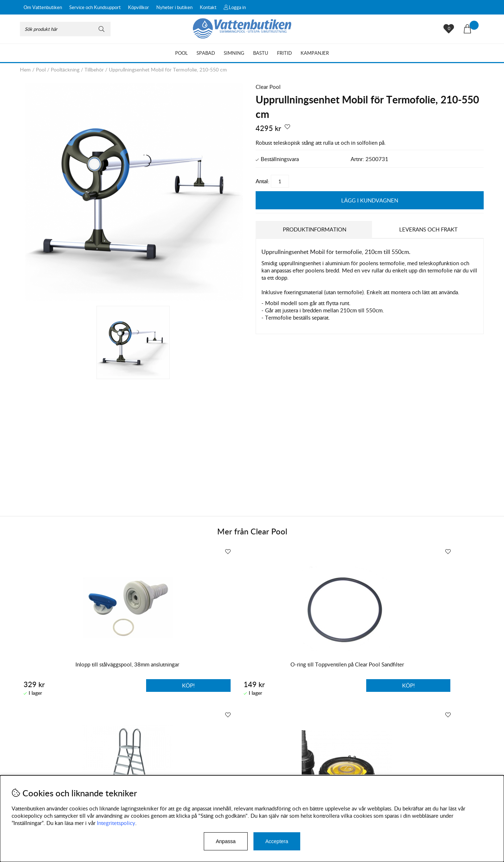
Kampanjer (315, 53)
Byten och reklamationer (49, 771)
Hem (25, 69)
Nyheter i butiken (174, 7)
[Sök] (65, 29)
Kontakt (208, 7)
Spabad (206, 53)
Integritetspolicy (116, 823)
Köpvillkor (139, 7)
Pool (181, 53)
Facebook (210, 773)
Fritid (284, 53)
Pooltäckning (65, 69)
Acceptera (277, 841)
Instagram (175, 773)
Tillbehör (94, 69)
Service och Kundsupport (95, 7)
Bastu (261, 53)
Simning (234, 53)
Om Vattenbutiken (43, 7)
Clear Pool (268, 87)
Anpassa (226, 841)
